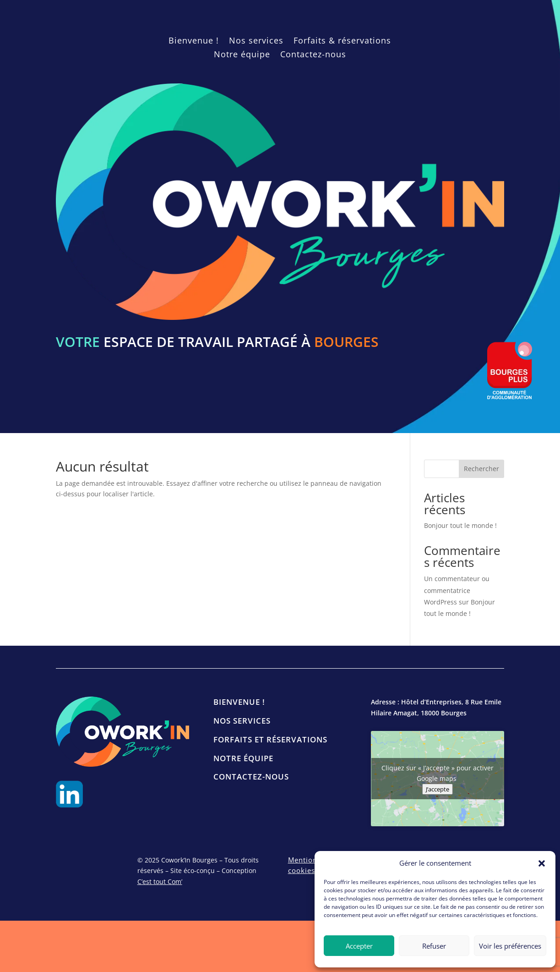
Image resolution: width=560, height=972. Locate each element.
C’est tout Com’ (160, 881)
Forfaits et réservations (270, 739)
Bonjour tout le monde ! (460, 525)
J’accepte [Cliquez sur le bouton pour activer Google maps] (438, 789)
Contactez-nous (313, 55)
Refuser (434, 946)
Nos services (256, 41)
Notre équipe (242, 55)
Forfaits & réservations (342, 41)
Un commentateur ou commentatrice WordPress (457, 590)
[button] (542, 863)
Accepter (359, 946)
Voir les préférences (510, 946)
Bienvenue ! (194, 41)
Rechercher (481, 469)
